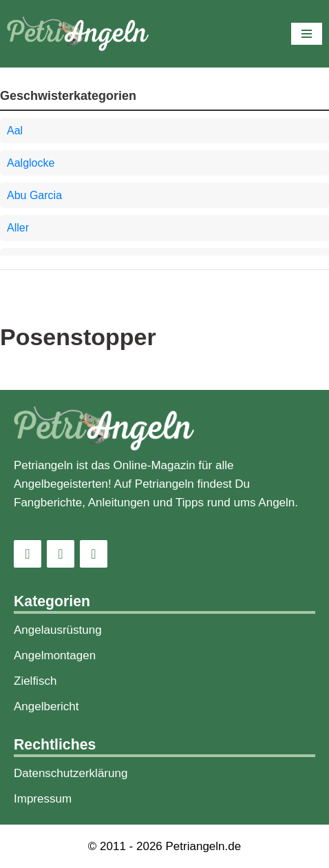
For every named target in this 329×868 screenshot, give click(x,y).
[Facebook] (61, 554)
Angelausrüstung (58, 630)
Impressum (43, 799)
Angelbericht (46, 706)
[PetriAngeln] (78, 34)
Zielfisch (35, 681)
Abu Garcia (34, 195)
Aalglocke (31, 163)
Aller (18, 228)
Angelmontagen (55, 655)
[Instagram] (28, 554)
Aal (15, 131)
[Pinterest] (94, 554)
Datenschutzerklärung (71, 773)
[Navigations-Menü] (307, 34)
